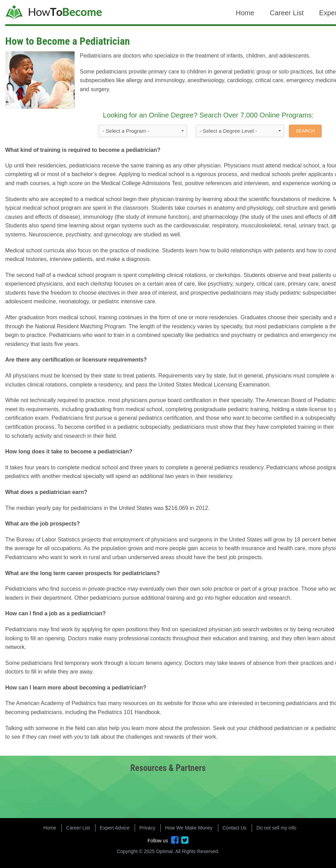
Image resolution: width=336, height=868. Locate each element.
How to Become (54, 13)
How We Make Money (189, 828)
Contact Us (234, 828)
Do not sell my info (276, 828)
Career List (287, 13)
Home (245, 13)
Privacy (148, 828)
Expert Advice (115, 828)
